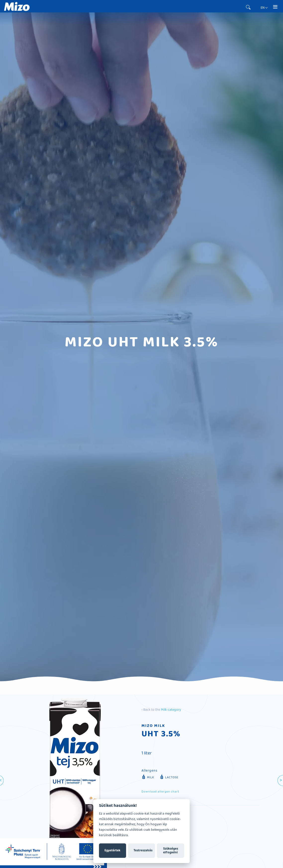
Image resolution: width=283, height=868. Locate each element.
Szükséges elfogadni (171, 851)
